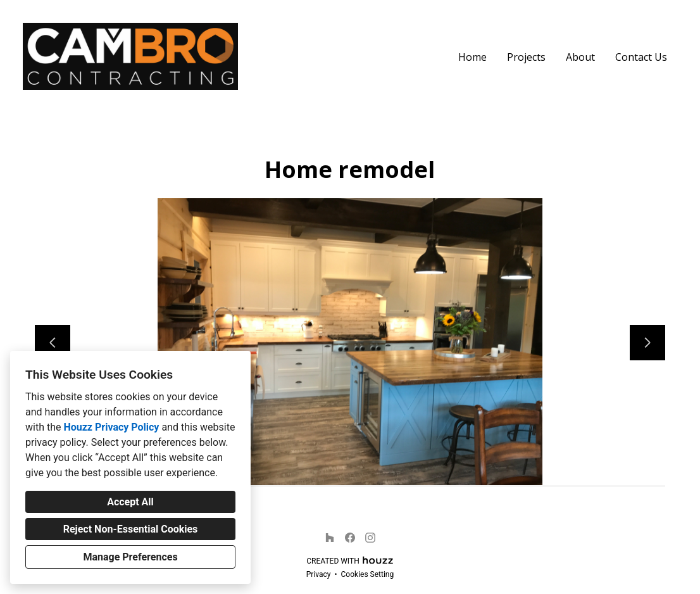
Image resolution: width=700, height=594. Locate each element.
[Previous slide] (53, 343)
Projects (526, 57)
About (580, 57)
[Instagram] (370, 538)
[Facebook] (350, 538)
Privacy (319, 574)
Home (472, 57)
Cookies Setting (368, 574)
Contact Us (641, 57)
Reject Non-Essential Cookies (131, 529)
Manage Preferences (130, 557)
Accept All (130, 502)
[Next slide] (647, 343)
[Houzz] (330, 538)
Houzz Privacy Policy (111, 427)
